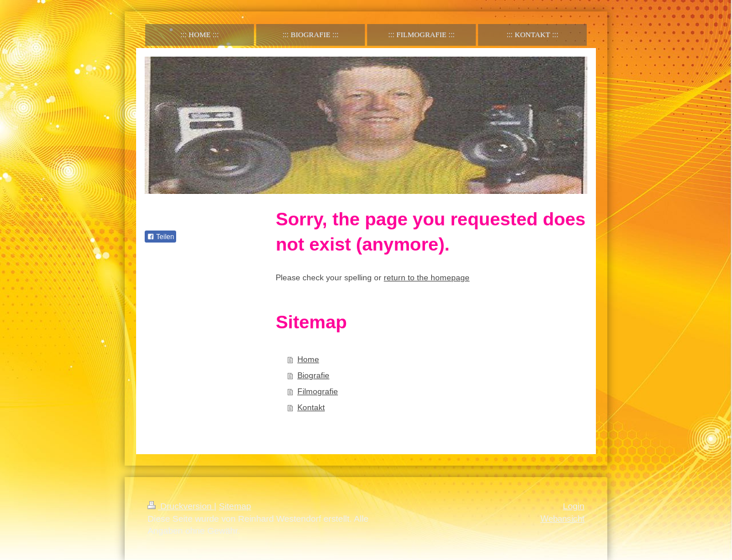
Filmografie (318, 391)
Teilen (160, 237)
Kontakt (311, 407)
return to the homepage (427, 277)
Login (574, 506)
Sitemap (235, 506)
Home (308, 359)
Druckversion (181, 506)
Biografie (313, 375)
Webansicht (562, 519)
